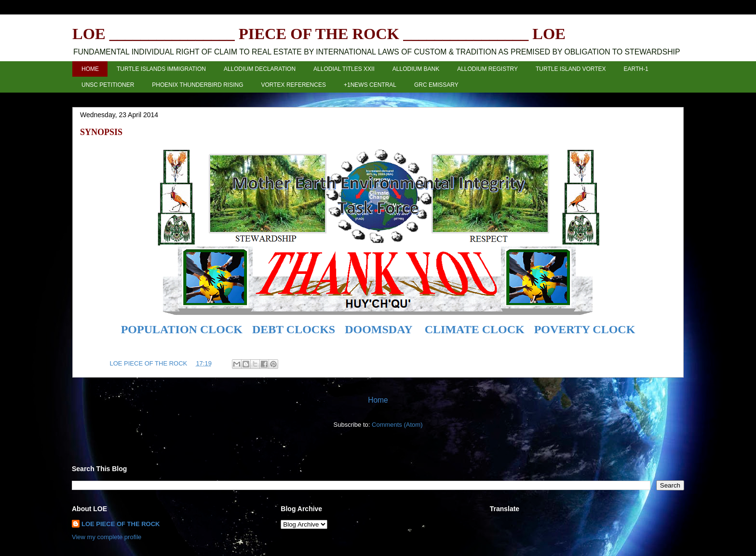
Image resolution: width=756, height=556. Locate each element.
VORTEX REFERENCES (293, 85)
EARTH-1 (636, 69)
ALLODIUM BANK (416, 69)
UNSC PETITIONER (108, 85)
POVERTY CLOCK (585, 329)
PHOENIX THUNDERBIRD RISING (197, 85)
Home (378, 400)
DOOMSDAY (378, 329)
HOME (90, 69)
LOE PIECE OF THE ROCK (121, 524)
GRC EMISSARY (436, 85)
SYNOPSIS (101, 132)
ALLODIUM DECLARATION (260, 69)
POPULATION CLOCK (182, 329)
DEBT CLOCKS (294, 329)
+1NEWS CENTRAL (370, 85)
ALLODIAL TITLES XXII (344, 69)
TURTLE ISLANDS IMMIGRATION (161, 69)
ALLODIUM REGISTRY (487, 69)
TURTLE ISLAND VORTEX (571, 69)
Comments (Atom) (397, 425)
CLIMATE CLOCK (475, 329)
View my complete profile (107, 537)
